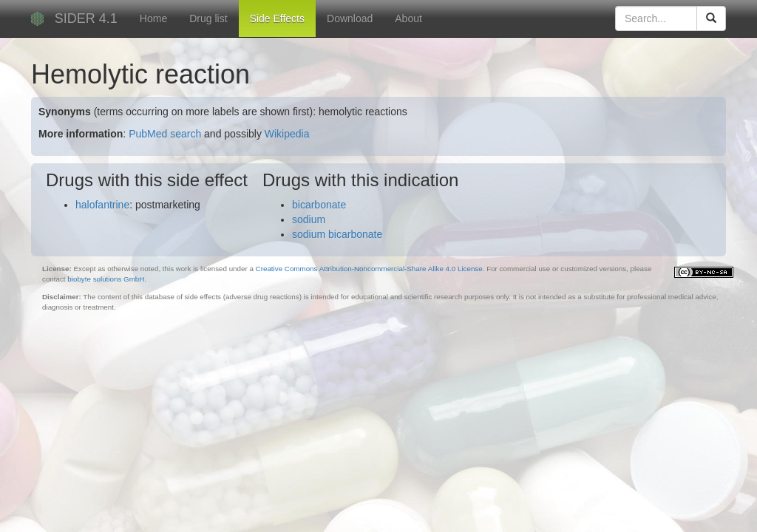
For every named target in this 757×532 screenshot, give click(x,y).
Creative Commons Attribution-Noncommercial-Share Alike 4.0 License (369, 269)
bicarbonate (319, 205)
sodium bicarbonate (337, 234)
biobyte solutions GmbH (106, 279)
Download (350, 18)
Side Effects (277, 18)
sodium (309, 219)
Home (153, 18)
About (408, 18)
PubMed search (165, 134)
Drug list (208, 18)
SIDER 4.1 (86, 18)
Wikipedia (287, 134)
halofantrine (102, 205)
